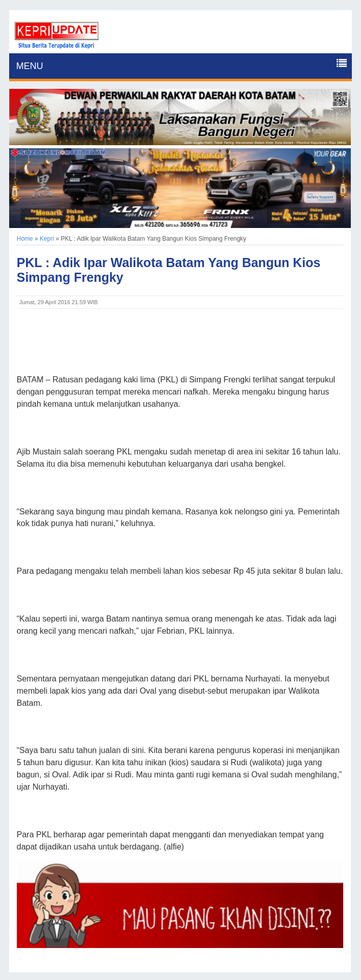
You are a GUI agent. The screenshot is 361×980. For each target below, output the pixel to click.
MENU (30, 66)
